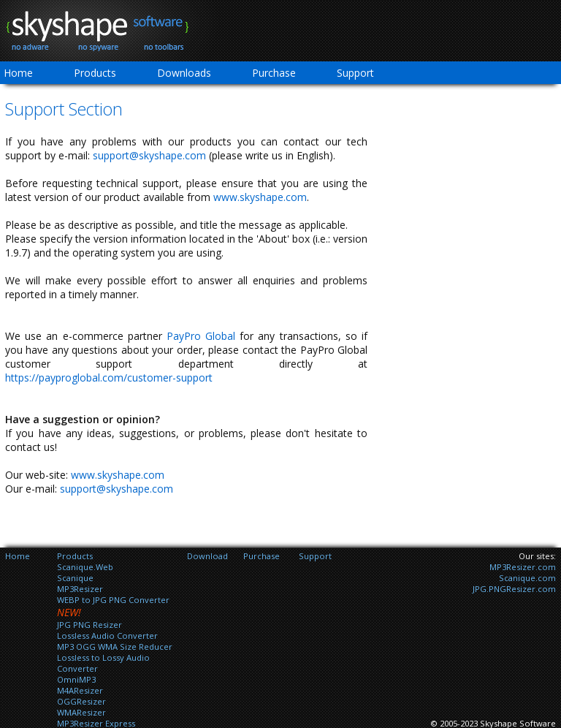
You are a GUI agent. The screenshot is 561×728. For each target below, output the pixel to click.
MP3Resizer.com (523, 567)
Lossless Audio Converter (107, 636)
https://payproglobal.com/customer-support (109, 378)
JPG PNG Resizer (89, 625)
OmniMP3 (76, 679)
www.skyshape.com (260, 197)
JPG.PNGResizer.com (514, 589)
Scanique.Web (85, 567)
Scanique (75, 578)
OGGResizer (81, 701)
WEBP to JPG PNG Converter (113, 600)
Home (18, 556)
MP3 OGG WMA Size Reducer (115, 647)
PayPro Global (201, 336)
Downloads (184, 73)
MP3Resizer (80, 589)
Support (355, 73)
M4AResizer (80, 690)
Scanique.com (527, 578)
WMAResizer (81, 712)
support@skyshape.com (149, 155)
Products (95, 73)
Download (207, 556)
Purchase (274, 73)
